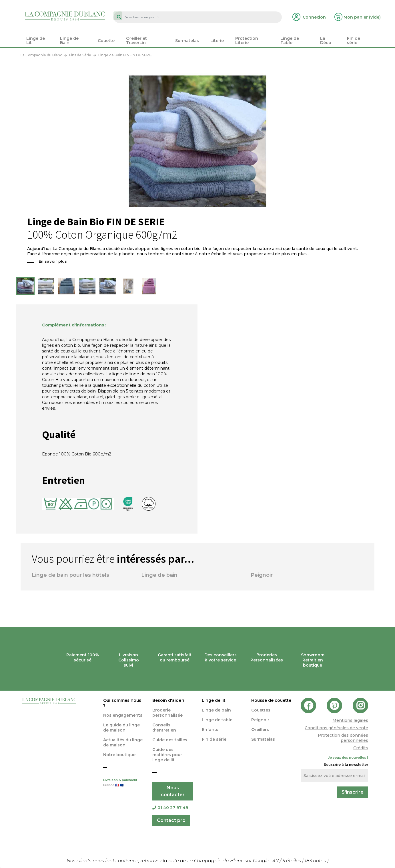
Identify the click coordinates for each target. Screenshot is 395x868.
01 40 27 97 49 (170, 808)
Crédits (361, 748)
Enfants (210, 730)
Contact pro (171, 820)
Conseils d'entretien (164, 728)
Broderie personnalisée (167, 713)
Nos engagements (123, 715)
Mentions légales (350, 720)
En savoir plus (53, 261)
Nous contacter (173, 791)
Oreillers (260, 730)
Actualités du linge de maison (123, 742)
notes (316, 861)
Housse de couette (271, 700)
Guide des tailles (170, 740)
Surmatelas (263, 739)
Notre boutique (119, 755)
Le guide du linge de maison (121, 728)
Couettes (261, 710)
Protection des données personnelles (343, 738)
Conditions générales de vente (336, 728)
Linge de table (217, 720)
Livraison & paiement (124, 783)
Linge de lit (214, 700)
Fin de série (214, 739)
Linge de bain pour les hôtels (70, 575)
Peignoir (262, 575)
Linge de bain (159, 575)
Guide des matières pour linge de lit (167, 755)
